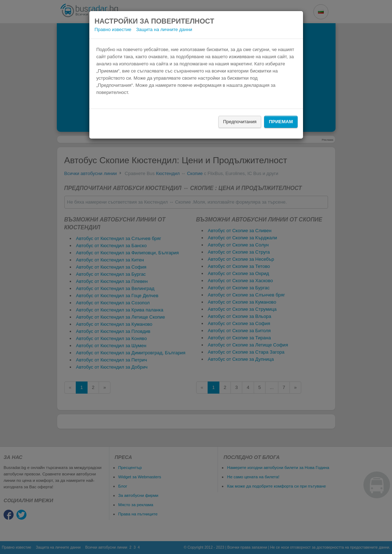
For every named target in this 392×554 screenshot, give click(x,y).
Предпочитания (240, 122)
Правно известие (113, 29)
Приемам (281, 122)
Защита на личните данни (164, 29)
